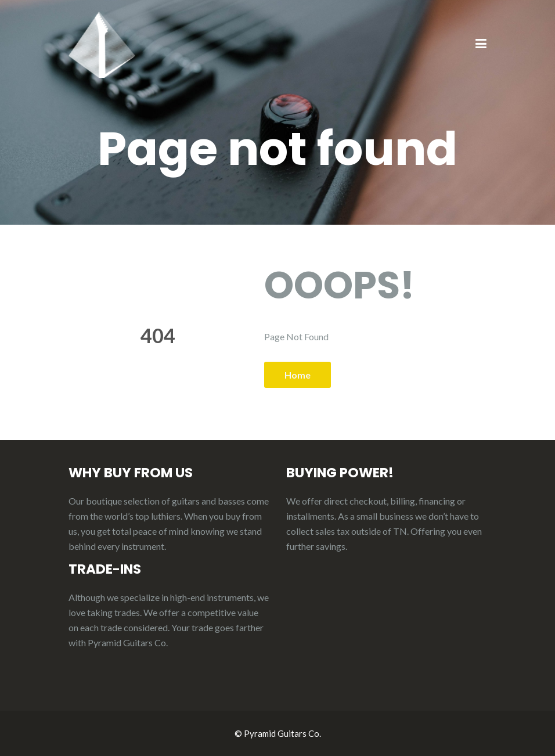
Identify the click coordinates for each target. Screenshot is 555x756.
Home (298, 375)
